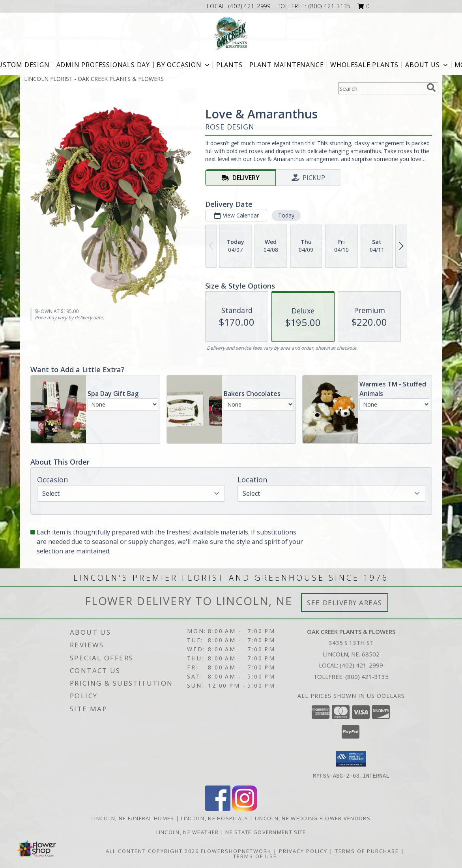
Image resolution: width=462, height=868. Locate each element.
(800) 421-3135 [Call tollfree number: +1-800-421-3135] (330, 6)
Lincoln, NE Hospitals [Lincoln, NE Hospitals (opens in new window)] (215, 818)
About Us (427, 65)
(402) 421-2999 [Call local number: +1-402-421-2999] (251, 6)
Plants (229, 65)
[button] (364, 6)
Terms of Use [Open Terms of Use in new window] (255, 856)
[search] (431, 88)
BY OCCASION (184, 65)
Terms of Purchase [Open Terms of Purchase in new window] (367, 851)
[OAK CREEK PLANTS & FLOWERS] (231, 34)
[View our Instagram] (245, 808)
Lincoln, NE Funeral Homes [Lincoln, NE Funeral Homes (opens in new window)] (133, 818)
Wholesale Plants (364, 65)
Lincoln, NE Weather (188, 832)
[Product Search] (381, 88)
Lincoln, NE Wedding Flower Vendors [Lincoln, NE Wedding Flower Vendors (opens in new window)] (313, 818)
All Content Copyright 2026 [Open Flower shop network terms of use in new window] (152, 851)
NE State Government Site (266, 832)
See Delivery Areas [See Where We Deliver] (345, 603)
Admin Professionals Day (103, 65)
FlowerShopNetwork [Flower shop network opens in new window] (236, 851)
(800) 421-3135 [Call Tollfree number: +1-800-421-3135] (367, 677)
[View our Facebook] (218, 808)
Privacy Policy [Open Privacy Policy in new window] (303, 851)
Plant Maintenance (287, 65)
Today (286, 215)
